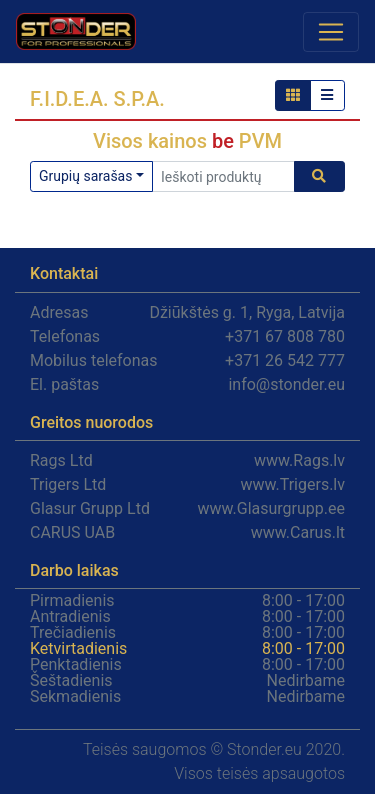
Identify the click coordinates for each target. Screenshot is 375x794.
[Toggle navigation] (331, 32)
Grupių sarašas (85, 176)
